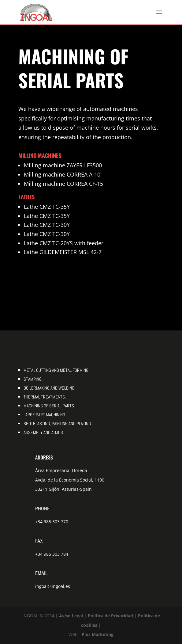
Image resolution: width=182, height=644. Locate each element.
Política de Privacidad (110, 616)
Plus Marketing (98, 634)
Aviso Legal (71, 616)
